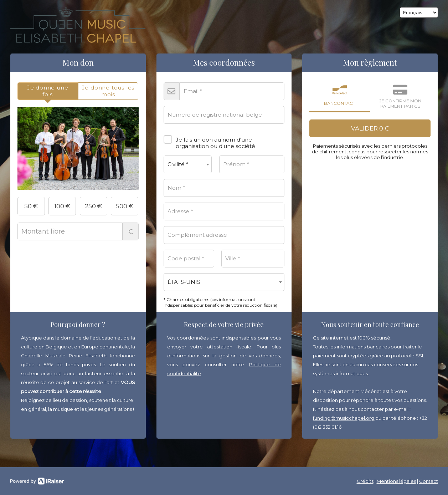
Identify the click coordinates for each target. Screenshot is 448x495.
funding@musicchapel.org (344, 418)
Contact (429, 481)
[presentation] (48, 91)
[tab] (48, 91)
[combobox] (188, 164)
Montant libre (78, 231)
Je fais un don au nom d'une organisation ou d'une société (209, 140)
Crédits (365, 481)
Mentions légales (396, 481)
